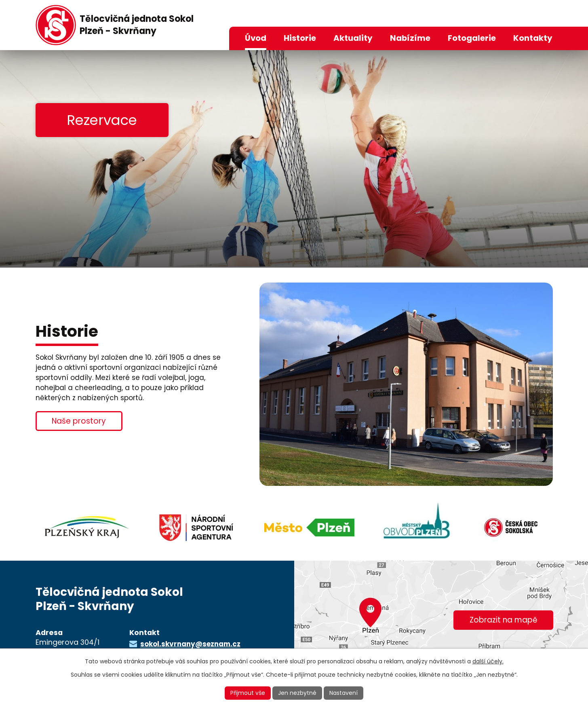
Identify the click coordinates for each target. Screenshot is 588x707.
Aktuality (353, 38)
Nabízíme (410, 38)
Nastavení (344, 693)
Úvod (256, 38)
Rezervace (102, 120)
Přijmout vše (248, 693)
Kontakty (533, 38)
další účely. (488, 661)
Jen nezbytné (297, 693)
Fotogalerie (472, 38)
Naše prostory (79, 421)
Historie (300, 38)
